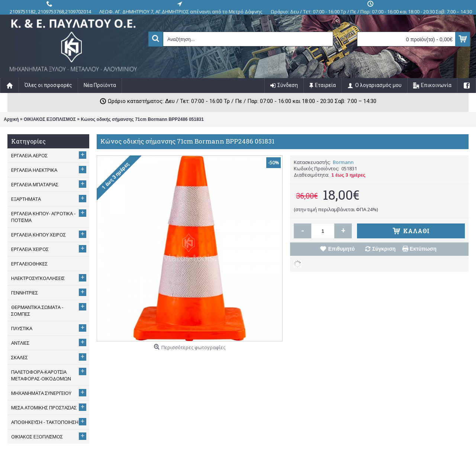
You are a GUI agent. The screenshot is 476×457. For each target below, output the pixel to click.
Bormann (343, 162)
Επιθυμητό (341, 249)
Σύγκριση (384, 249)
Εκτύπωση (423, 249)
